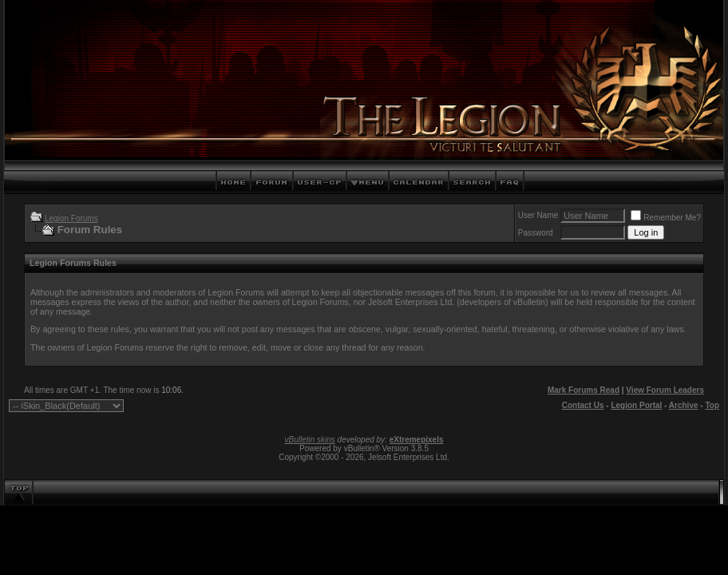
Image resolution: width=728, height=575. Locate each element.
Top (712, 405)
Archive (684, 405)
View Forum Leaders (665, 390)
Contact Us (583, 405)
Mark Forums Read (584, 390)
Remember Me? (666, 218)
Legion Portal (636, 405)
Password (536, 233)
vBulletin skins (309, 440)
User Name (538, 215)
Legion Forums (71, 218)
